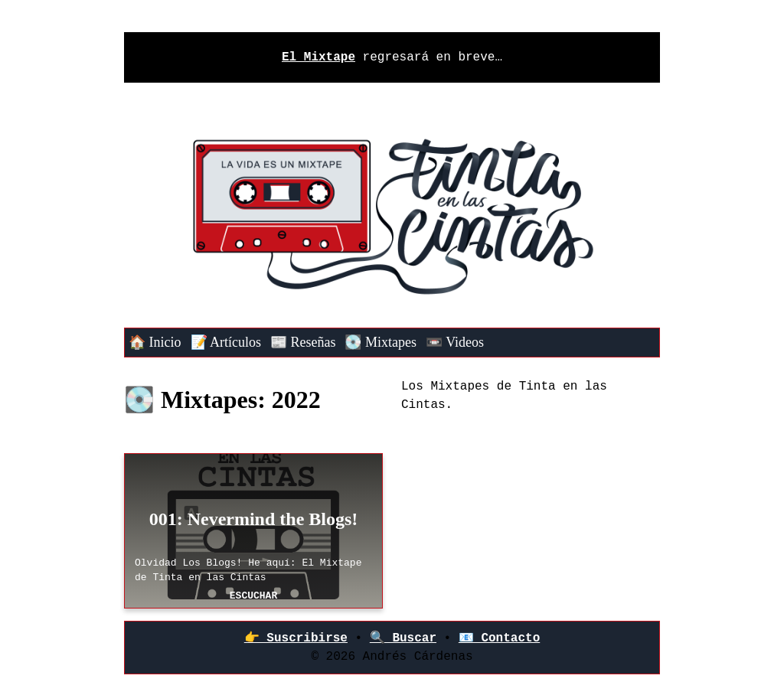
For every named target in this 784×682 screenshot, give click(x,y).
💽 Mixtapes (381, 342)
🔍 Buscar (403, 638)
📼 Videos (455, 342)
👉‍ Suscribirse (296, 638)
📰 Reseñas (303, 342)
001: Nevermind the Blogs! (254, 519)
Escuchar (253, 596)
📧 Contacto (499, 638)
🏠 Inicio (155, 342)
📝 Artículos (226, 342)
